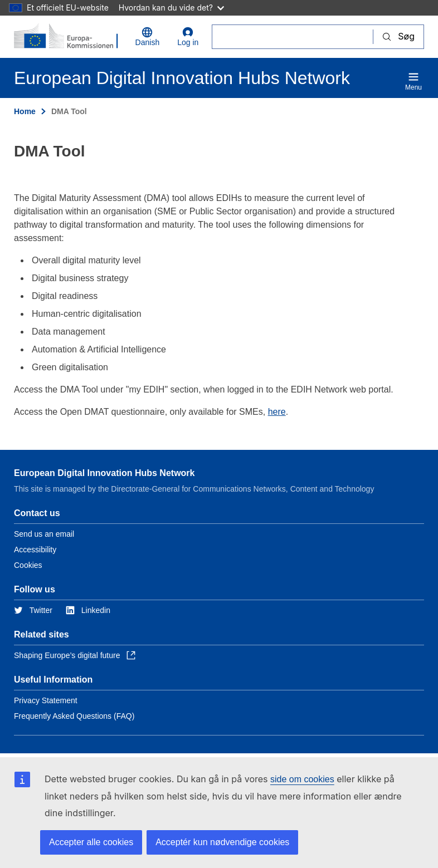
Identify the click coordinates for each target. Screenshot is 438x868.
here (277, 412)
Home (25, 111)
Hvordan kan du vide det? (171, 8)
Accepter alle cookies (91, 842)
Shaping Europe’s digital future (75, 655)
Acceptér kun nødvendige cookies (222, 842)
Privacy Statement (46, 700)
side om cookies (302, 779)
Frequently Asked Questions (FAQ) (74, 716)
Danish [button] (148, 37)
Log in (188, 37)
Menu (413, 81)
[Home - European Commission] (68, 37)
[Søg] (293, 36)
